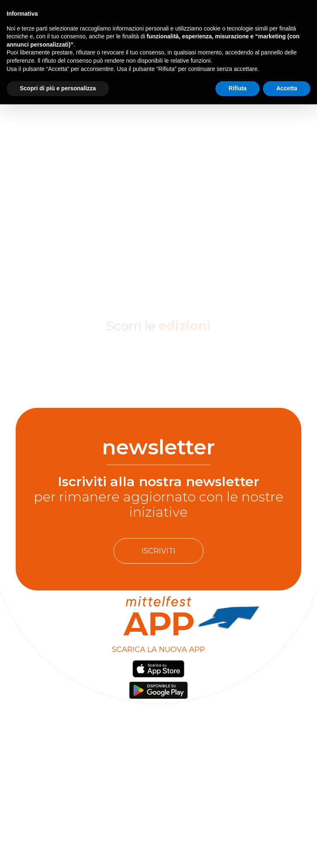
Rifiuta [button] (238, 88)
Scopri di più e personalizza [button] (58, 88)
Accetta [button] (287, 88)
